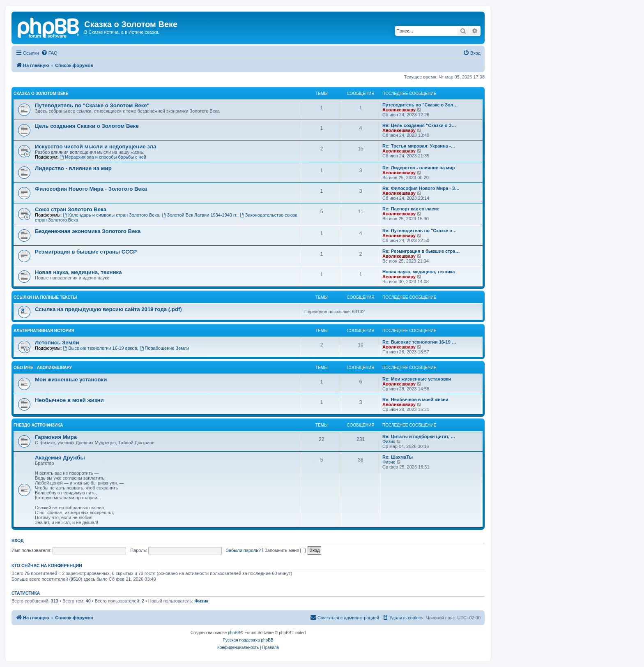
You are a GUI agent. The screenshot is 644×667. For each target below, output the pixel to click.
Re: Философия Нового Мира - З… (421, 188)
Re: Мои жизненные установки (417, 379)
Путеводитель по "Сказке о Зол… (420, 105)
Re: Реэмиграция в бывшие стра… (421, 251)
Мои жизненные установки (71, 380)
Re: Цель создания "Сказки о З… (419, 125)
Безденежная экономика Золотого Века (88, 231)
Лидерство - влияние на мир (73, 168)
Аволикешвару (399, 110)
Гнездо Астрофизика (38, 425)
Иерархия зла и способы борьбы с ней (103, 157)
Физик (389, 441)
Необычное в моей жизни (69, 400)
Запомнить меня (285, 550)
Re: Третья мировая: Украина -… (419, 146)
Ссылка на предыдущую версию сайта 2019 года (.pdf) (108, 309)
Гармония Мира (56, 437)
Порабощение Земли (164, 348)
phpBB (234, 633)
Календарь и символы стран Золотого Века (111, 215)
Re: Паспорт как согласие (411, 209)
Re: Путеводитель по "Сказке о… (420, 231)
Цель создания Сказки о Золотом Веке (87, 126)
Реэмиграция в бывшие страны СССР (86, 252)
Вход (17, 540)
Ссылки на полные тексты (45, 297)
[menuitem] (49, 53)
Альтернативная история (44, 331)
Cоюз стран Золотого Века (71, 209)
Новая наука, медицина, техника (78, 272)
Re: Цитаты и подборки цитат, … (419, 436)
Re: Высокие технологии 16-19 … (419, 342)
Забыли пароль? (243, 550)
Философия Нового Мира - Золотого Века (91, 189)
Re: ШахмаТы (398, 457)
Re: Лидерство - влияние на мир (419, 168)
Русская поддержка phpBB (248, 640)
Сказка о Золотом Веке (41, 93)
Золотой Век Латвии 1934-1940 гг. (200, 215)
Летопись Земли (57, 343)
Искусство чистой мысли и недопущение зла (95, 147)
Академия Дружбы (60, 458)
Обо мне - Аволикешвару (43, 368)
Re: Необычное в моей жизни (415, 399)
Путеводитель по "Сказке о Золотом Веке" (92, 105)
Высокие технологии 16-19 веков (100, 348)
